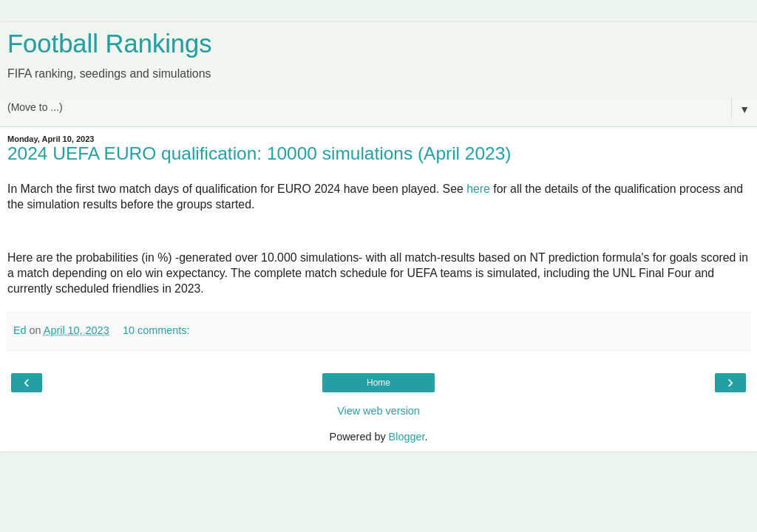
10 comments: (156, 330)
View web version (378, 411)
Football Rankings (110, 44)
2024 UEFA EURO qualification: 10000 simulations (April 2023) (259, 153)
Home (378, 383)
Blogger (407, 437)
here (478, 189)
